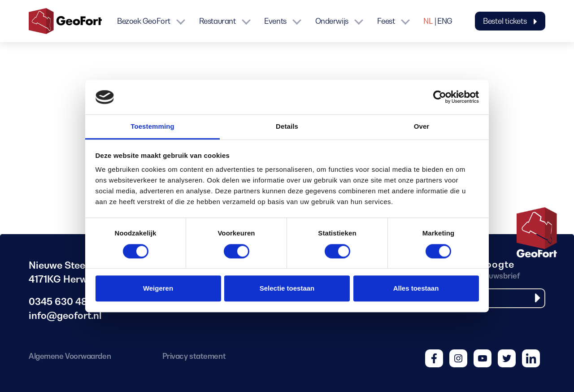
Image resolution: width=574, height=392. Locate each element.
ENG (445, 21)
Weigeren (158, 288)
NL (428, 21)
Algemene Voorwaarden (70, 356)
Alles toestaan (416, 288)
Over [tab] (422, 126)
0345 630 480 (61, 302)
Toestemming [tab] (152, 126)
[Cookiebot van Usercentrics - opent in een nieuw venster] (440, 97)
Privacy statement (194, 356)
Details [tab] (287, 126)
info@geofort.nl (65, 316)
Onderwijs (332, 21)
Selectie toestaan (287, 288)
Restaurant (217, 21)
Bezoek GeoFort (144, 21)
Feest (386, 21)
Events (275, 21)
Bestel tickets (510, 21)
